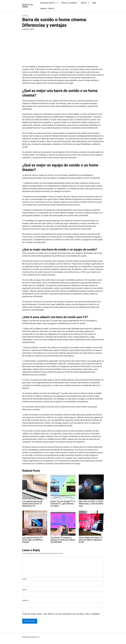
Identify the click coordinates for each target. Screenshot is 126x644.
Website (25, 600)
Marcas (84, 3)
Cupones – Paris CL (47, 8)
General (25, 16)
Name (25, 579)
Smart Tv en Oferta (28, 6)
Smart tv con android (69, 3)
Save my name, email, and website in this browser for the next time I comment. (62, 614)
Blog (94, 3)
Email (25, 590)
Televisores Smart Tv (48, 3)
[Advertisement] (63, 47)
